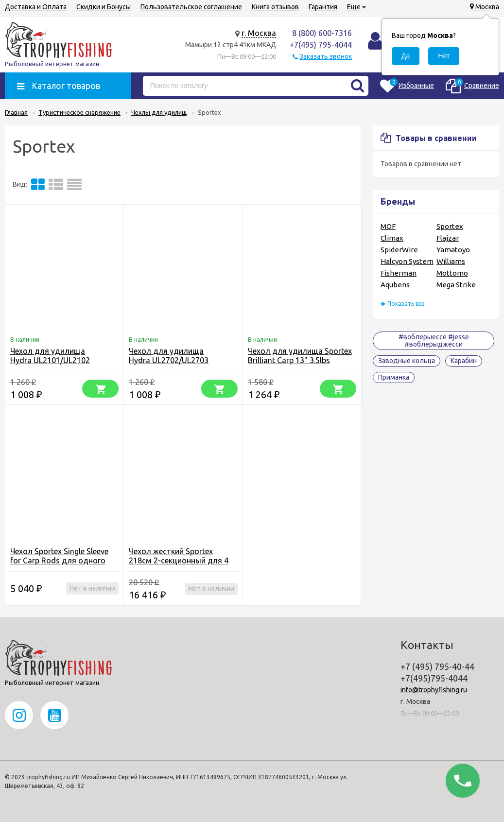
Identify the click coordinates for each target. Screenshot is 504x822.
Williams (451, 261)
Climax (392, 238)
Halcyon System (407, 261)
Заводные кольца (407, 361)
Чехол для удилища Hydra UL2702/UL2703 (169, 356)
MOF (388, 226)
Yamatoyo (453, 250)
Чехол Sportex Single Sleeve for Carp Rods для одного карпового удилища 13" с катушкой (59, 565)
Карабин (464, 361)
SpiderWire (399, 250)
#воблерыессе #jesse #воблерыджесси (434, 341)
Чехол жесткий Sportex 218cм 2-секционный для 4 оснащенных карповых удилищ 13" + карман (179, 565)
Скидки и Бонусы (104, 7)
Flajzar (448, 238)
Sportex (450, 226)
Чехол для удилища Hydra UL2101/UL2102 (50, 356)
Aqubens (395, 285)
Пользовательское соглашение (191, 7)
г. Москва (259, 33)
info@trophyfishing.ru (434, 690)
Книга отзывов (275, 7)
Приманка (394, 377)
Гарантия (323, 7)
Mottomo (452, 273)
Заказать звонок (326, 56)
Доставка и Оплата (36, 7)
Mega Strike (456, 285)
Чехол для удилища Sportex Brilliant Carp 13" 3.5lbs (300, 356)
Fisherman (399, 273)
